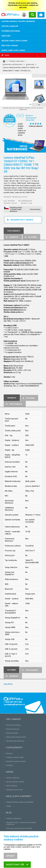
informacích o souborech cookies (19, 857)
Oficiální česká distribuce (15, 741)
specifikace (8, 684)
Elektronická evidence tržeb (16, 737)
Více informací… (36, 209)
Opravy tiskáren (12, 786)
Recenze (9, 753)
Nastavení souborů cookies (16, 761)
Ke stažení (30, 237)
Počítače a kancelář (16, 61)
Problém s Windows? (14, 818)
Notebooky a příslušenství (13, 64)
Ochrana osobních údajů (15, 757)
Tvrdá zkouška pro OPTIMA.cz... (18, 832)
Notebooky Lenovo (20, 197)
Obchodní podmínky (13, 725)
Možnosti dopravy (13, 729)
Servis (10, 772)
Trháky (9, 806)
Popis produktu (14, 404)
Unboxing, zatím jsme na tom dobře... (20, 828)
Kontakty (9, 765)
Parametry (12, 237)
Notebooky (30, 64)
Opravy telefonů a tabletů (15, 782)
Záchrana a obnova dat (14, 790)
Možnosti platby (12, 733)
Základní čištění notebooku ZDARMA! (20, 802)
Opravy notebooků (13, 778)
